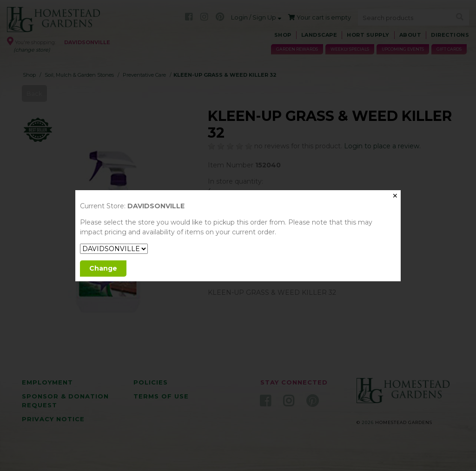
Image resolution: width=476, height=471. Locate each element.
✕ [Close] (395, 196)
